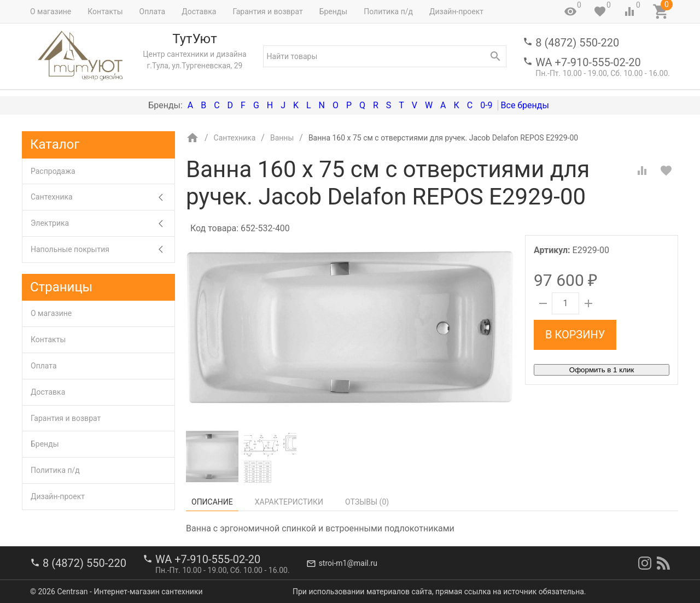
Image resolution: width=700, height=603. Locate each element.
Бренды (334, 11)
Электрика (103, 223)
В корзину (575, 335)
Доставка (199, 11)
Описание (212, 502)
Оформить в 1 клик (602, 370)
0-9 (486, 105)
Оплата (153, 11)
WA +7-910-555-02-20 (588, 62)
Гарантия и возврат (267, 11)
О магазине (51, 11)
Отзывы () (367, 502)
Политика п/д (388, 11)
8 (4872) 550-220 (577, 43)
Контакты (105, 11)
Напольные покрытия (103, 250)
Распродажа (53, 171)
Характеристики (289, 502)
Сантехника (103, 197)
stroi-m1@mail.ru (348, 563)
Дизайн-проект (456, 11)
